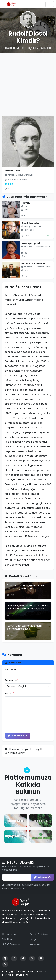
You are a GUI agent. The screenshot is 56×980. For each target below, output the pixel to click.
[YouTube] (41, 958)
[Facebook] (14, 958)
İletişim (34, 939)
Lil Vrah (26, 203)
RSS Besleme (11, 944)
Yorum (9, 693)
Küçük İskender (30, 223)
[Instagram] (32, 958)
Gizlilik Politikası (39, 934)
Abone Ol (42, 877)
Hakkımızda (9, 934)
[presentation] (27, 724)
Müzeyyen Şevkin (31, 243)
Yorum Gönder (18, 736)
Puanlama (12, 680)
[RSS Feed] (5, 964)
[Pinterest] (5, 958)
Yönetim (35, 944)
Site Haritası (9, 939)
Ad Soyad (11, 670)
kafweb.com (21, 975)
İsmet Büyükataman (33, 263)
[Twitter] (23, 958)
